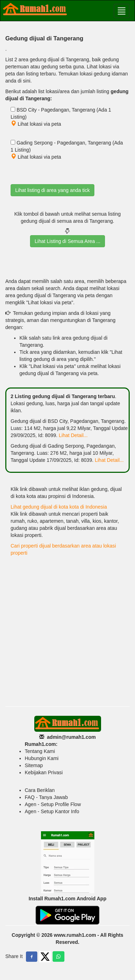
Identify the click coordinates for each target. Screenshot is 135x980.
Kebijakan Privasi (44, 772)
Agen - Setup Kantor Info (52, 811)
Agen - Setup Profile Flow (53, 804)
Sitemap (34, 765)
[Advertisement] (67, 631)
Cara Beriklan (40, 790)
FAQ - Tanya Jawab (46, 797)
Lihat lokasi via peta (36, 124)
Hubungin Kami (42, 758)
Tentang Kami (40, 751)
